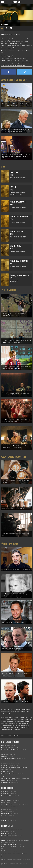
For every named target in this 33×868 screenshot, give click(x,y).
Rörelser (3, 752)
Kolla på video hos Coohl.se (13, 457)
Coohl (3, 842)
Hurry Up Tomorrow (6, 776)
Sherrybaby (4, 820)
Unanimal (4, 754)
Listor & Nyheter (9, 290)
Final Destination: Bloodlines (8, 774)
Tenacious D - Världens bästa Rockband (10, 805)
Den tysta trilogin (5, 765)
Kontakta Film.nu (5, 831)
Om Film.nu (4, 829)
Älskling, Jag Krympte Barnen (17, 41)
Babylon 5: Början (23, 43)
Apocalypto (4, 803)
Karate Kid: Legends (6, 783)
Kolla (2, 851)
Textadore (4, 857)
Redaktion (4, 833)
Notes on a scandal (5, 796)
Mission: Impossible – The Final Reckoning (11, 778)
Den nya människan (6, 794)
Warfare (3, 756)
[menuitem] (3, 736)
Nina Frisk (4, 798)
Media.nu (3, 859)
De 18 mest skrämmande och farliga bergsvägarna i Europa (14, 847)
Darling (3, 816)
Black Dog (3, 745)
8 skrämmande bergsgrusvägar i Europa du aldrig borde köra (15, 853)
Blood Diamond (5, 791)
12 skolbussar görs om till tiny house (9, 845)
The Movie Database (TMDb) (12, 719)
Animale (3, 772)
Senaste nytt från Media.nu (14, 80)
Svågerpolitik (4, 863)
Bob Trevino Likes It (6, 748)
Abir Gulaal (4, 761)
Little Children (4, 809)
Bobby (3, 811)
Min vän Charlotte (5, 814)
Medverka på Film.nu (6, 836)
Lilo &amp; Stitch (5, 780)
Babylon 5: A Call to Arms (12, 46)
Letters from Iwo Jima (6, 800)
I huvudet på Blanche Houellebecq (9, 750)
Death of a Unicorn (5, 763)
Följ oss (3, 838)
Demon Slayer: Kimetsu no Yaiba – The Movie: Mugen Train (14, 768)
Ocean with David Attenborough (8, 759)
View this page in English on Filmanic (11, 35)
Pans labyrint (4, 818)
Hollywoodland (5, 807)
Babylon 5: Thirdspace (7, 43)
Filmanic (3, 840)
